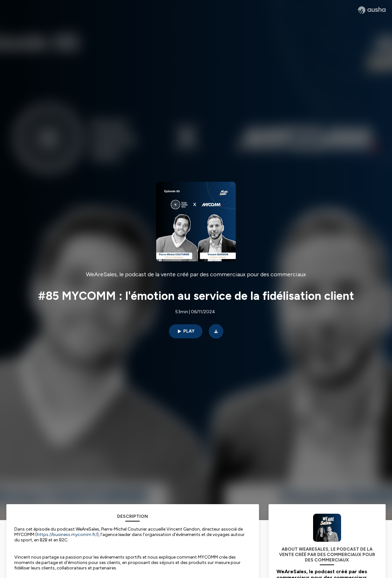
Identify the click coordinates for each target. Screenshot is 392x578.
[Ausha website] (372, 10)
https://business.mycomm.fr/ (67, 535)
